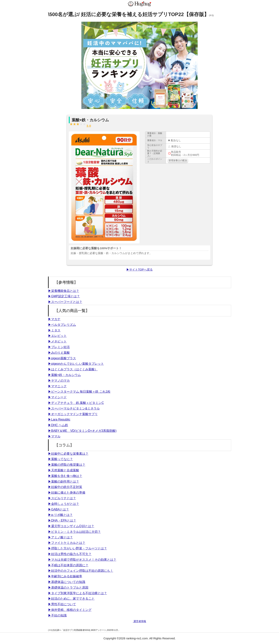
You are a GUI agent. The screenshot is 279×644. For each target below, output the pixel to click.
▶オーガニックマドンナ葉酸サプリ (73, 414)
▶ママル (54, 436)
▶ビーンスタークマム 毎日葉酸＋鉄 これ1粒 (79, 392)
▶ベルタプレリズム (62, 325)
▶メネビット (57, 341)
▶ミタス (54, 330)
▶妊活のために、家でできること (71, 599)
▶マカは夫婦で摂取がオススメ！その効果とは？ (82, 560)
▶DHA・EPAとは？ (62, 520)
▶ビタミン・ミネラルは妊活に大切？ (74, 532)
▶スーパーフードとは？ (65, 302)
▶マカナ (54, 319)
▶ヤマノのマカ (59, 381)
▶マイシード (57, 397)
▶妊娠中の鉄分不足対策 (65, 487)
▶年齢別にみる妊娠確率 (65, 576)
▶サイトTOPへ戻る (139, 269)
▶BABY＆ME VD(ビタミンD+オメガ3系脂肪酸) (82, 431)
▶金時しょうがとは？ (64, 504)
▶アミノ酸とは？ (60, 537)
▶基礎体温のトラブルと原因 (68, 588)
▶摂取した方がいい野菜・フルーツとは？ (77, 548)
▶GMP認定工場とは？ (64, 296)
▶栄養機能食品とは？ (64, 291)
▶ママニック (57, 386)
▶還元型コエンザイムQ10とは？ (71, 526)
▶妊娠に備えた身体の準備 (67, 493)
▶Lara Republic (59, 419)
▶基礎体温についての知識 (67, 582)
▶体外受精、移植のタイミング (70, 610)
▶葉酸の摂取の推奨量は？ (67, 465)
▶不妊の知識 (57, 615)
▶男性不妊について (62, 604)
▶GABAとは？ (59, 509)
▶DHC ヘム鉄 (58, 425)
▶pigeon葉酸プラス (62, 358)
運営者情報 (140, 621)
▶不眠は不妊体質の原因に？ (68, 565)
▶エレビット (57, 336)
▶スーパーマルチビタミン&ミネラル (74, 408)
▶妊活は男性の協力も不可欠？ (70, 554)
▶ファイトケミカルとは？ (67, 543)
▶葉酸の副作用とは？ (64, 481)
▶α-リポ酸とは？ (60, 515)
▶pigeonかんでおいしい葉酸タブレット (76, 364)
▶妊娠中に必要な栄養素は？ (68, 454)
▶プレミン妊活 (59, 347)
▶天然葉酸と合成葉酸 (64, 470)
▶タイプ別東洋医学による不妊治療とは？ (77, 593)
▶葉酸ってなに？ (60, 459)
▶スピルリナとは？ (62, 498)
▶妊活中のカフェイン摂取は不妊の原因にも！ (81, 571)
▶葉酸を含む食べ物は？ (65, 476)
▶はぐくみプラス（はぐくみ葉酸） (73, 369)
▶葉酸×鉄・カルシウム (64, 375)
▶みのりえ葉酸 (59, 353)
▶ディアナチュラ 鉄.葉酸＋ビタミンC (76, 403)
